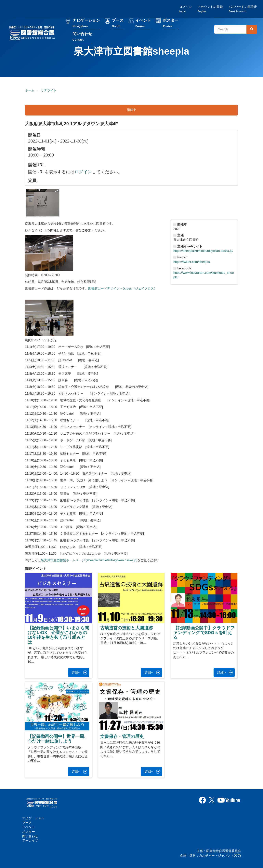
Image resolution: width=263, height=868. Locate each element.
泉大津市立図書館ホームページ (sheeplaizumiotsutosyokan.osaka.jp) (89, 560)
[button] (43, 203)
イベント (143, 23)
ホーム (30, 90)
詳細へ (76, 672)
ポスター (171, 23)
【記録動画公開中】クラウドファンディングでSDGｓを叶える (204, 633)
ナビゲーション (86, 23)
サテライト (49, 90)
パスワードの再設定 (243, 9)
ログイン (185, 9)
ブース (118, 23)
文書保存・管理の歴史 (122, 736)
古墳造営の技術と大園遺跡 (126, 628)
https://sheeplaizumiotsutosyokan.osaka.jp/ (203, 251)
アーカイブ (30, 841)
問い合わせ (82, 37)
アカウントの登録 (210, 9)
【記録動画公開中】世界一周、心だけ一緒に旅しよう (58, 739)
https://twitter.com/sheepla (192, 262)
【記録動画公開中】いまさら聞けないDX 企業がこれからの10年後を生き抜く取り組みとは (58, 635)
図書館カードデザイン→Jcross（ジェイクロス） (123, 288)
